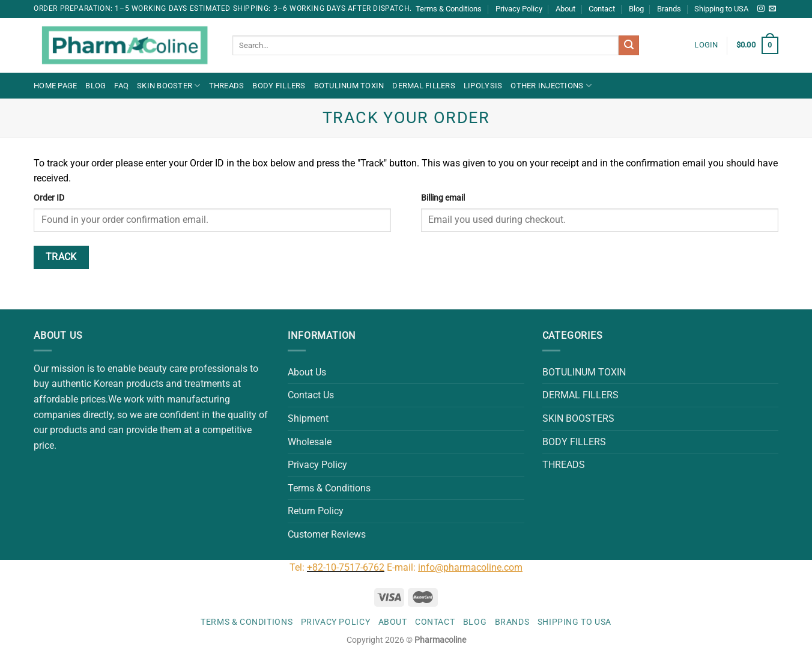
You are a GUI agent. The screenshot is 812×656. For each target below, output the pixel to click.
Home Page (55, 86)
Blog (636, 9)
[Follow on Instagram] (761, 9)
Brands (669, 9)
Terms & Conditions (449, 9)
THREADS (227, 86)
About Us (307, 372)
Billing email (443, 198)
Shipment (308, 418)
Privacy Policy (519, 9)
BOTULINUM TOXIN (349, 86)
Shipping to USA (721, 9)
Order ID (49, 198)
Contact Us (311, 395)
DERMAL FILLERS (424, 86)
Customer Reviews (327, 534)
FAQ (121, 86)
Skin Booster (169, 86)
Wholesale (310, 442)
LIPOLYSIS (483, 86)
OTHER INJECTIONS (551, 86)
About (565, 9)
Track (61, 257)
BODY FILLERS (279, 86)
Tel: (298, 567)
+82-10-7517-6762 (346, 567)
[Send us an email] (772, 9)
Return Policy (316, 511)
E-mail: (455, 567)
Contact (602, 9)
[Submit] (629, 46)
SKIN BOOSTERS (578, 418)
